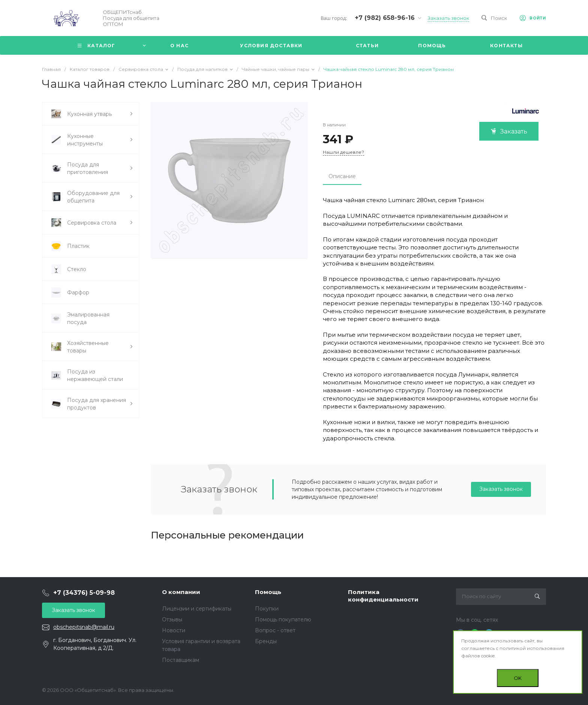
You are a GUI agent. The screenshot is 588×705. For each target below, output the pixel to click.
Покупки (267, 609)
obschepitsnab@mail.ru (84, 627)
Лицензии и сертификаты (197, 609)
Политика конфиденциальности (383, 596)
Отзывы (172, 619)
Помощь (268, 592)
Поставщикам (181, 660)
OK (518, 678)
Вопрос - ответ (275, 630)
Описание (342, 176)
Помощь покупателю (283, 619)
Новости (174, 630)
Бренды (266, 641)
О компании (181, 592)
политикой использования (532, 648)
